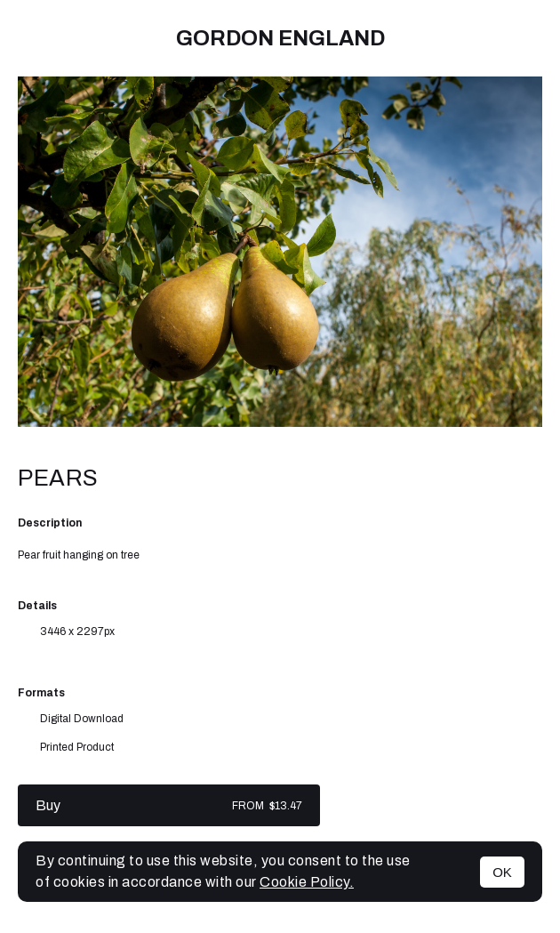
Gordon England (280, 38)
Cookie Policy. (307, 882)
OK (502, 872)
